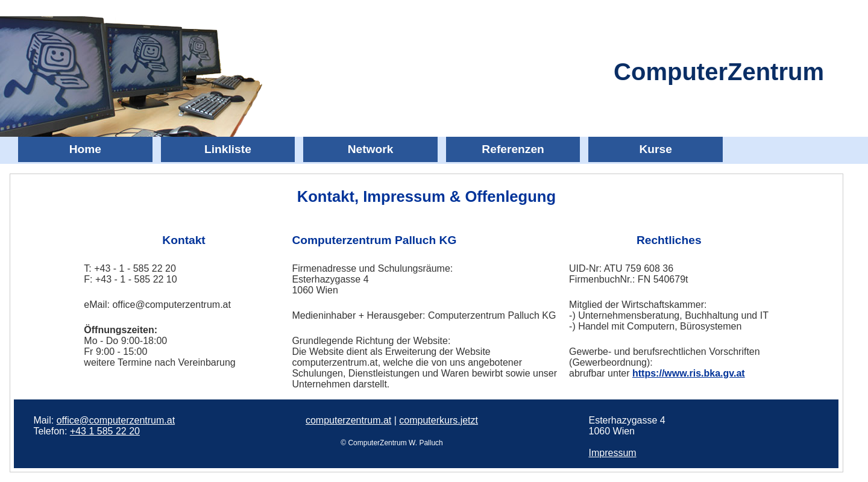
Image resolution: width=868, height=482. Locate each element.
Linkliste (228, 149)
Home (85, 149)
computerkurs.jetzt (439, 420)
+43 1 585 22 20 (105, 431)
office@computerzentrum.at (116, 420)
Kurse (655, 149)
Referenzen (513, 149)
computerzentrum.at (348, 420)
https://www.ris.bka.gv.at (689, 373)
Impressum (613, 453)
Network (371, 149)
